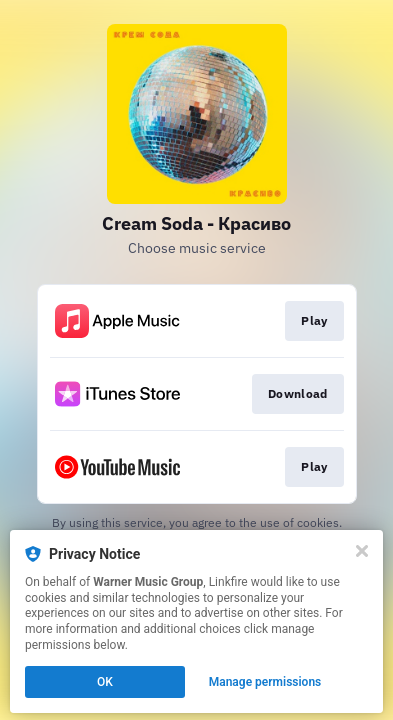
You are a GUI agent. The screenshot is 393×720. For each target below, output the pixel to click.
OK (105, 682)
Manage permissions (265, 682)
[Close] (362, 551)
